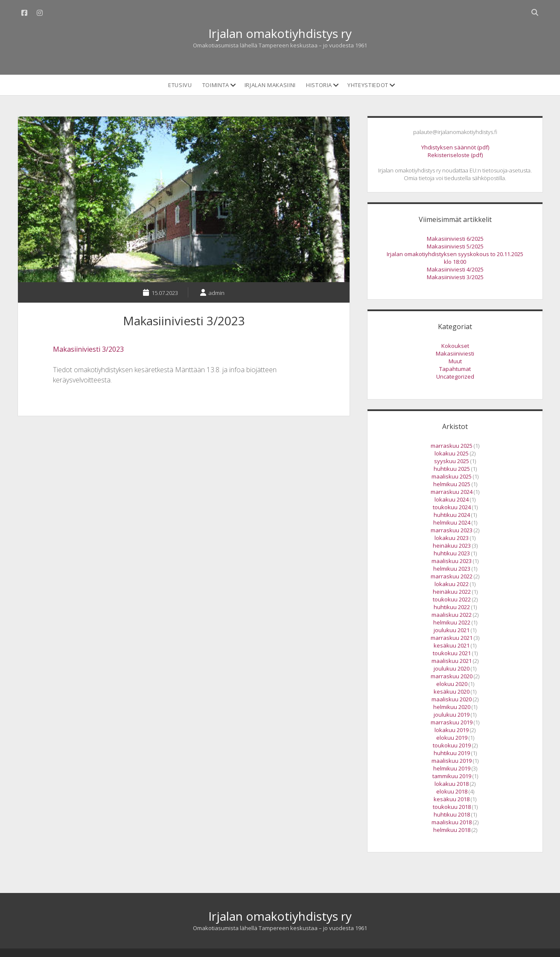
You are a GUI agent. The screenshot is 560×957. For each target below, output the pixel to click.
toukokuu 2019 (452, 745)
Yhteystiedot (368, 85)
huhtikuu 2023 (452, 553)
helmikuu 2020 (452, 707)
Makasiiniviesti (455, 353)
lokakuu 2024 (452, 499)
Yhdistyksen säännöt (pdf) (455, 147)
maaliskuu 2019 (452, 761)
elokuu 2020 (452, 684)
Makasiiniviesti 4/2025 (455, 269)
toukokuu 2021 (452, 653)
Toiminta (216, 85)
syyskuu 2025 (452, 461)
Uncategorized (455, 376)
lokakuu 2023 (452, 538)
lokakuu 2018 (452, 784)
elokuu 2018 (452, 791)
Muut (455, 361)
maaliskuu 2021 (452, 661)
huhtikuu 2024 (452, 515)
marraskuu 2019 (452, 722)
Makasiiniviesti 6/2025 (455, 239)
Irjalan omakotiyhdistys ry (280, 33)
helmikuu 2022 (452, 622)
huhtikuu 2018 (452, 814)
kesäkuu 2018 (452, 799)
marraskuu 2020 (452, 676)
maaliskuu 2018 (452, 822)
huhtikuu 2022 (452, 607)
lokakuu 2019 (452, 730)
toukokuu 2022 (452, 599)
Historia (319, 85)
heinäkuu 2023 (452, 546)
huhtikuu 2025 (452, 469)
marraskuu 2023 (452, 530)
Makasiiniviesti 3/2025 (455, 277)
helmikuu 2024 (452, 522)
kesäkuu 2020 (452, 691)
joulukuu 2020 (452, 668)
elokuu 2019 (452, 738)
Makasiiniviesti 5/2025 (455, 246)
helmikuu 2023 (452, 569)
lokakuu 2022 (452, 584)
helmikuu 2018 (452, 830)
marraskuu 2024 (452, 492)
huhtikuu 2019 (452, 753)
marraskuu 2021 (452, 638)
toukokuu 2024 (452, 507)
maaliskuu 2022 (452, 615)
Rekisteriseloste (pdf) (455, 155)
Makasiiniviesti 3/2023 (88, 349)
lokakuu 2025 (452, 453)
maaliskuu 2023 (452, 561)
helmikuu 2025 (452, 484)
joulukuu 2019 (452, 715)
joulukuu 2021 (452, 630)
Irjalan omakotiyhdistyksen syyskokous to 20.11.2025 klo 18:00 (455, 258)
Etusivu (180, 85)
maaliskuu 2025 (452, 476)
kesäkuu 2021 (452, 645)
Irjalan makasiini (270, 85)
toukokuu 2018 (452, 807)
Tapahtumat (455, 369)
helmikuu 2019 (452, 768)
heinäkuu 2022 (452, 592)
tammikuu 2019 (452, 776)
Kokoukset (455, 346)
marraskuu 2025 (452, 446)
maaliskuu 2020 (452, 699)
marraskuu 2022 (452, 576)
